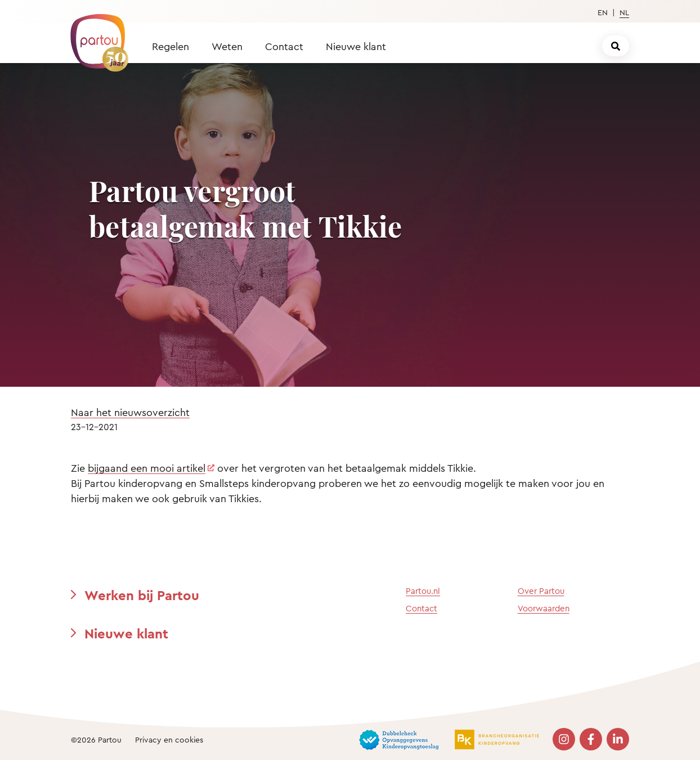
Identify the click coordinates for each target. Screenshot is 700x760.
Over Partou (541, 591)
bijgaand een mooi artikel (147, 468)
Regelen (170, 46)
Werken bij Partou (142, 595)
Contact (284, 46)
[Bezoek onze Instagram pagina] (564, 739)
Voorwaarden (544, 608)
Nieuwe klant (356, 46)
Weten (227, 46)
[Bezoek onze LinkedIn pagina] (618, 739)
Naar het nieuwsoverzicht (130, 412)
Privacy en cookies (169, 739)
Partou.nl (423, 591)
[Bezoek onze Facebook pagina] (591, 739)
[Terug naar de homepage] (94, 37)
